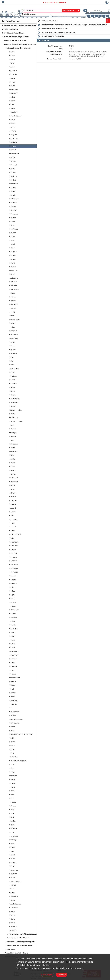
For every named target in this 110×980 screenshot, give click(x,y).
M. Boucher (12, 131)
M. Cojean (12, 237)
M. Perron (12, 787)
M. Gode (11, 425)
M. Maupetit (13, 704)
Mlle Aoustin (13, 71)
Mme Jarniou (13, 508)
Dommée (12, 316)
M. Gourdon (13, 436)
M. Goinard (12, 429)
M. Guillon (12, 459)
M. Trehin (12, 919)
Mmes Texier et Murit (15, 904)
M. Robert (12, 859)
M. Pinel (11, 795)
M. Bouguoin (13, 135)
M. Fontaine (13, 376)
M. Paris (11, 764)
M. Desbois (12, 301)
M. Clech (11, 225)
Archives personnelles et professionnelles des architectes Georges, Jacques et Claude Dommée (24, 25)
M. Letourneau (13, 655)
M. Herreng (12, 485)
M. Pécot (12, 772)
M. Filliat (11, 372)
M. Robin (12, 866)
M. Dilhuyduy (13, 308)
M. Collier (12, 240)
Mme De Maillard (14, 678)
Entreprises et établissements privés (19, 945)
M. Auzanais (13, 74)
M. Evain (11, 365)
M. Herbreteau (13, 482)
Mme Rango (13, 840)
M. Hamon (12, 474)
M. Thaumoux (13, 908)
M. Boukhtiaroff (14, 139)
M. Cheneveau (13, 214)
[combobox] (71, 11)
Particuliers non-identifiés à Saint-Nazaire (23, 934)
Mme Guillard (13, 451)
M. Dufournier (13, 335)
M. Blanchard (13, 112)
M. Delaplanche (14, 289)
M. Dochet (12, 312)
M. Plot (11, 798)
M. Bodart (12, 123)
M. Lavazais (13, 553)
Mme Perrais (13, 776)
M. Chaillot (12, 180)
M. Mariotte (12, 693)
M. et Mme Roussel (15, 881)
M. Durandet (13, 353)
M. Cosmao (12, 248)
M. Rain (11, 832)
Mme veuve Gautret (15, 410)
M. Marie (11, 689)
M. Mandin (12, 681)
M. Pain (11, 753)
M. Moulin (12, 727)
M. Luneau (12, 674)
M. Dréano (12, 327)
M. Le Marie (12, 614)
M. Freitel (12, 380)
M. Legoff (12, 599)
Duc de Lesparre (14, 651)
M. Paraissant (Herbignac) (17, 761)
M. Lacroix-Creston (15, 534)
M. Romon (12, 878)
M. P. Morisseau (14, 723)
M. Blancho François (15, 116)
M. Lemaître (13, 617)
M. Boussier (13, 146)
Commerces (11, 949)
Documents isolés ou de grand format (16, 37)
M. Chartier (12, 191)
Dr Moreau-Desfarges (16, 719)
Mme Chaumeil (14, 199)
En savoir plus (48, 975)
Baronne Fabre (14, 369)
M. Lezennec (13, 659)
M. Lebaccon (13, 561)
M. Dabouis (12, 267)
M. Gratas (12, 440)
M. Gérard (12, 414)
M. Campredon (14, 165)
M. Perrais (12, 780)
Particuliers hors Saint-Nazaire (19, 938)
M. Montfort (13, 715)
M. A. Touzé (12, 915)
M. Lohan (12, 663)
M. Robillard (13, 862)
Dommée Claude (14, 320)
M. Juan (11, 523)
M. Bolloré (12, 127)
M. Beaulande (13, 93)
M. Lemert (12, 621)
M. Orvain (12, 742)
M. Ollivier (12, 738)
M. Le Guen (12, 602)
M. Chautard (13, 203)
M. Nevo (11, 731)
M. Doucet (12, 323)
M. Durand (12, 350)
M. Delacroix (13, 286)
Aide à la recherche (30, 14)
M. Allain (11, 52)
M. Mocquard (13, 708)
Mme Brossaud (14, 154)
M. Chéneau (13, 210)
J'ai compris (62, 975)
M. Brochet (12, 150)
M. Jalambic (13, 501)
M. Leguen (12, 606)
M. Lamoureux (13, 542)
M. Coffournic (13, 229)
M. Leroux (12, 632)
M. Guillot (12, 467)
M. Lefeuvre (13, 583)
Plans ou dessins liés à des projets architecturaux (22, 44)
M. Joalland (13, 512)
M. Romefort (13, 874)
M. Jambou (12, 504)
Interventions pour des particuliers (19, 48)
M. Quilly (11, 825)
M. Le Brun (12, 576)
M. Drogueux (13, 331)
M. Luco (11, 670)
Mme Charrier (13, 184)
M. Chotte (12, 221)
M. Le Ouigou (13, 629)
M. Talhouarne (13, 896)
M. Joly (11, 516)
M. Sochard (12, 885)
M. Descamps (13, 304)
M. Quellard (12, 821)
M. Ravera (12, 844)
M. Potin (11, 813)
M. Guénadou (13, 444)
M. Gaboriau (13, 384)
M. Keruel (12, 531)
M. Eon (11, 357)
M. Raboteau (13, 829)
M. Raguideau (13, 836)
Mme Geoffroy (13, 418)
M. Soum (12, 893)
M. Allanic (12, 59)
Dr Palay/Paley (14, 757)
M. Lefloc (12, 591)
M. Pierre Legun (14, 610)
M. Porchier (12, 806)
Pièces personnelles (11, 29)
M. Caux (11, 169)
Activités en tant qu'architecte (14, 33)
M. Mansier (12, 685)
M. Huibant (12, 497)
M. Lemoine (12, 625)
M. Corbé (12, 244)
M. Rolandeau (13, 870)
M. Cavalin (12, 172)
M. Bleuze (12, 120)
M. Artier (11, 67)
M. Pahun (12, 749)
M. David (11, 274)
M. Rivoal (12, 855)
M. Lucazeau (13, 666)
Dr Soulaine (12, 889)
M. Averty (12, 78)
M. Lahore (12, 538)
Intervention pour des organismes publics (21, 942)
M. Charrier (12, 188)
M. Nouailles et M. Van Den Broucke (20, 734)
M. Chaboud (13, 176)
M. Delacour (13, 282)
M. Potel (11, 810)
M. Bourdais (13, 142)
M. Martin (12, 697)
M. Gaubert (12, 406)
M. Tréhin (12, 923)
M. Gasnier (12, 395)
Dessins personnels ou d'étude (16, 41)
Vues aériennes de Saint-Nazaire (17, 953)
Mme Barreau (13, 90)
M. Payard (12, 768)
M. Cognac (12, 233)
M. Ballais (12, 82)
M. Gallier (12, 387)
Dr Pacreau (12, 746)
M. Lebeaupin (13, 565)
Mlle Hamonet (13, 478)
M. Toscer (12, 911)
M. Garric (12, 391)
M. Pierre (12, 791)
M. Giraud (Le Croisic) (16, 421)
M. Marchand (13, 700)
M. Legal (11, 595)
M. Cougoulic (13, 252)
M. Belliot (12, 97)
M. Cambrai (12, 161)
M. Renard (12, 851)
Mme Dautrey (13, 271)
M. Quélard (12, 817)
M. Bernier (12, 101)
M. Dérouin (12, 297)
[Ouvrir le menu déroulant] (3, 3)
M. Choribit (12, 218)
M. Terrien (12, 900)
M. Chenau (12, 206)
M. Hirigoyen (13, 493)
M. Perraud (12, 783)
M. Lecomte (13, 580)
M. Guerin (12, 448)
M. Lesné (12, 648)
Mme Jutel (12, 527)
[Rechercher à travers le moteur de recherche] (43, 11)
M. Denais (12, 293)
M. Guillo (11, 455)
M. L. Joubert (13, 519)
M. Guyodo (12, 470)
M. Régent (12, 847)
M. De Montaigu (14, 712)
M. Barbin (12, 86)
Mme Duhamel (13, 338)
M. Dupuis (12, 342)
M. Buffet (12, 157)
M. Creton (12, 263)
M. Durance (12, 346)
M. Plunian (12, 802)
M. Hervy (12, 489)
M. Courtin (12, 255)
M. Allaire (12, 56)
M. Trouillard (13, 927)
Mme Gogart (13, 433)
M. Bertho (12, 108)
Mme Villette (13, 930)
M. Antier (12, 63)
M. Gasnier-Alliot (14, 399)
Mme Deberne (13, 278)
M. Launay (12, 550)
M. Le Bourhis (13, 568)
